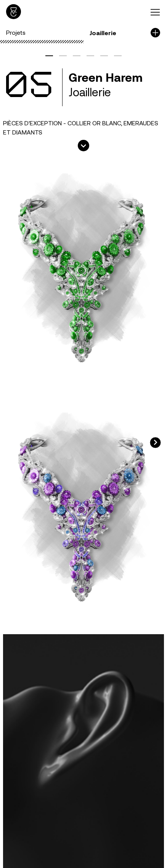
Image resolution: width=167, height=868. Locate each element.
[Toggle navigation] (156, 12)
